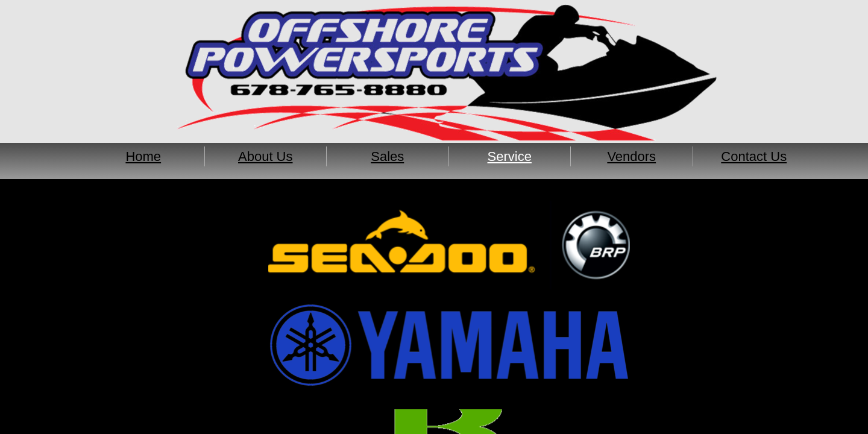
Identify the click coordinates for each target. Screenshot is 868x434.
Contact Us (754, 156)
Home (143, 156)
